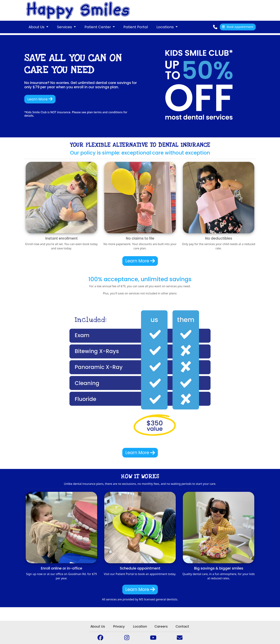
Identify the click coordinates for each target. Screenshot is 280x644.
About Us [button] (37, 27)
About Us (98, 626)
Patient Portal (136, 27)
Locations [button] (166, 27)
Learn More (40, 99)
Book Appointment (238, 27)
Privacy (119, 626)
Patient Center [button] (98, 27)
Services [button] (65, 27)
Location (140, 626)
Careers (161, 626)
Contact (182, 626)
